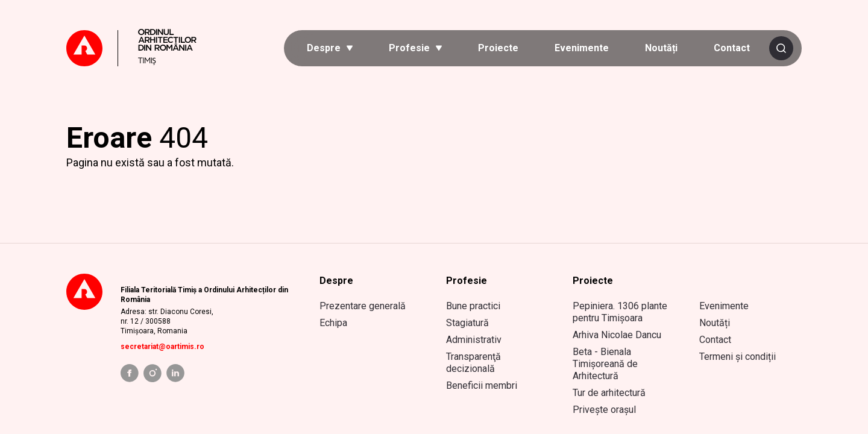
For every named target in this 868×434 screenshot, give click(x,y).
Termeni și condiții (737, 357)
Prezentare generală (363, 306)
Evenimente (582, 48)
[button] (330, 48)
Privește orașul (604, 410)
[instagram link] (153, 373)
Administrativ (474, 340)
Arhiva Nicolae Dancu (617, 335)
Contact (732, 48)
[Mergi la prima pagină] (142, 48)
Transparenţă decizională (473, 363)
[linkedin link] (175, 373)
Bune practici (473, 306)
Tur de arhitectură (609, 393)
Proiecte (498, 48)
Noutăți (661, 48)
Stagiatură (467, 323)
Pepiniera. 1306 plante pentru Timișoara (620, 312)
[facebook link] (130, 373)
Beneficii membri (482, 385)
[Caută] (781, 48)
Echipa (333, 323)
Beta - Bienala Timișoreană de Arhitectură (605, 364)
